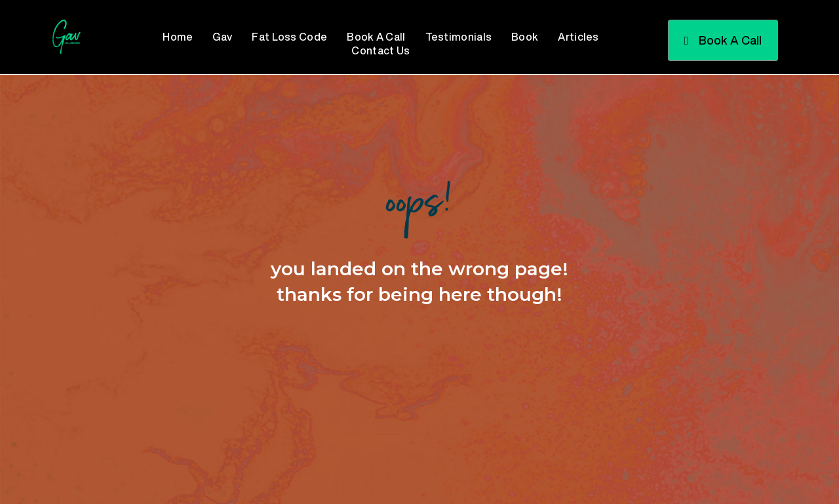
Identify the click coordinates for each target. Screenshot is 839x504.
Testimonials (459, 37)
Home (178, 37)
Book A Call (376, 37)
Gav (222, 37)
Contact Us (380, 50)
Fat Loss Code (289, 37)
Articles (578, 37)
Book (525, 37)
